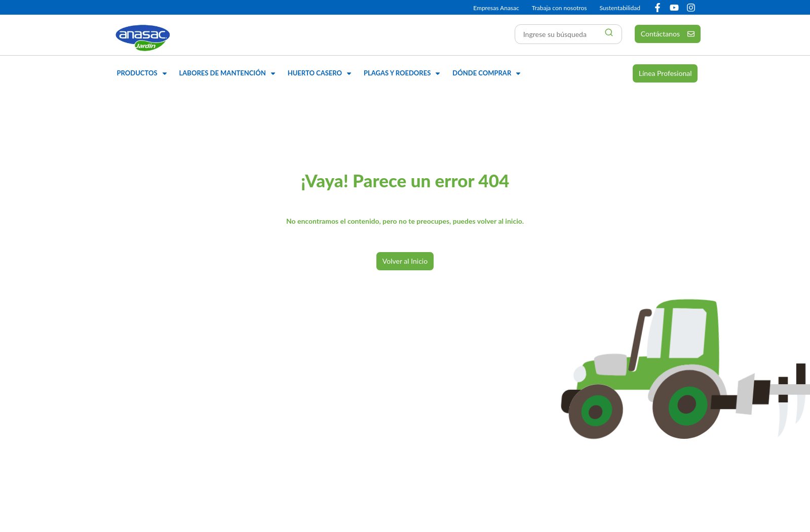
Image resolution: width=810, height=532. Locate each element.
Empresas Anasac (496, 8)
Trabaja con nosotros (560, 8)
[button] (143, 73)
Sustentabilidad (620, 8)
